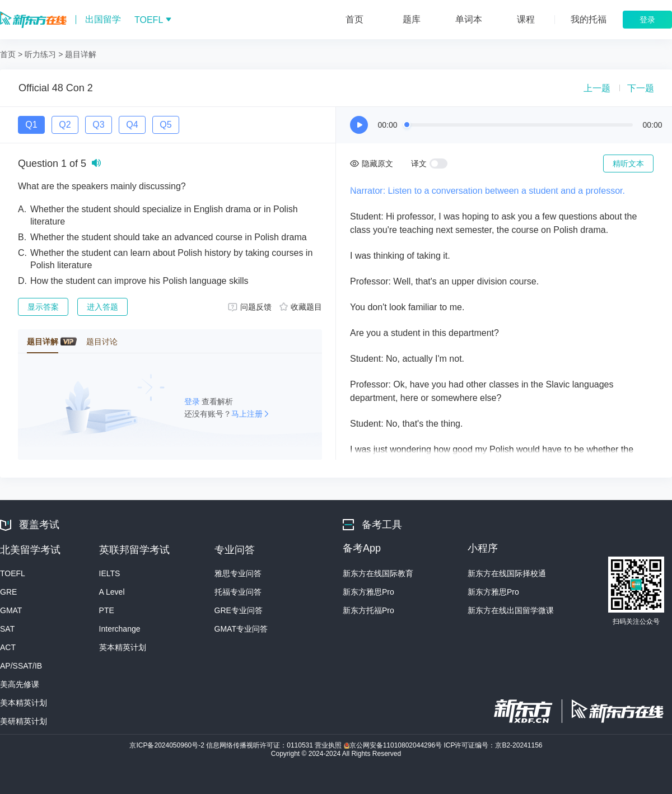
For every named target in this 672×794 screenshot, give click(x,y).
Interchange (120, 629)
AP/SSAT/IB (21, 666)
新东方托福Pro (368, 610)
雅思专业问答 (238, 573)
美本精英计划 (24, 703)
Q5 (165, 125)
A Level (112, 592)
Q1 (31, 125)
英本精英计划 (123, 647)
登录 (193, 401)
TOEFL (13, 573)
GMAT (11, 610)
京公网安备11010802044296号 (394, 745)
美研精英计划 (24, 721)
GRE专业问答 (239, 610)
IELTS (110, 573)
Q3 (98, 125)
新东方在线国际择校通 (507, 573)
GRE (8, 592)
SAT (7, 629)
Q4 (132, 125)
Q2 (65, 125)
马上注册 (247, 414)
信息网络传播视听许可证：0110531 (260, 745)
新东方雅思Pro (368, 592)
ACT (8, 647)
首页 (8, 54)
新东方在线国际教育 (378, 573)
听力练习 (40, 54)
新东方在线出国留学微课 (511, 610)
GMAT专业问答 (241, 629)
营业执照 (329, 745)
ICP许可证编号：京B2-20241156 (493, 745)
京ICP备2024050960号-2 (168, 745)
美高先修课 (20, 684)
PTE (107, 610)
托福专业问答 (238, 592)
